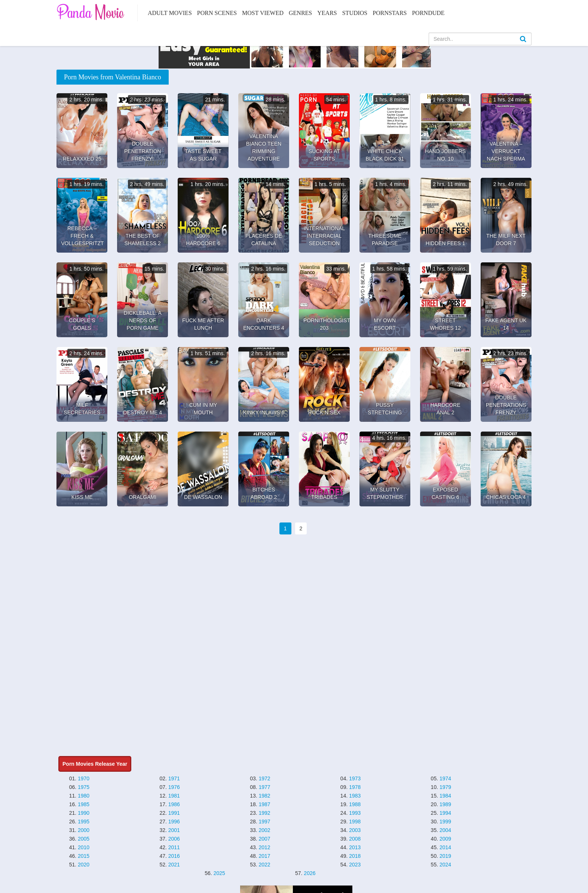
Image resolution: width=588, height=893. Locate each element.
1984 (445, 796)
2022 (264, 865)
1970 (84, 778)
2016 (174, 856)
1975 (84, 787)
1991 (174, 813)
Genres (300, 13)
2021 (174, 865)
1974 (445, 778)
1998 (355, 822)
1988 (355, 804)
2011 (174, 847)
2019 (445, 856)
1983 (355, 796)
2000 (84, 830)
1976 (174, 787)
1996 (174, 822)
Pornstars (390, 13)
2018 (355, 856)
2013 (355, 847)
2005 (84, 839)
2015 (84, 856)
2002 (264, 830)
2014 (445, 847)
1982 (264, 796)
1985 (84, 804)
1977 (264, 787)
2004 (445, 830)
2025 (219, 873)
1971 (174, 778)
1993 (355, 813)
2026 (310, 873)
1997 (264, 822)
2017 (264, 856)
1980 (84, 796)
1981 (174, 796)
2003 (355, 830)
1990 (84, 813)
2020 (84, 865)
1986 (174, 804)
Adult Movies (170, 13)
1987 (264, 804)
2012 (264, 847)
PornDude (428, 13)
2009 (445, 839)
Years (327, 13)
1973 (355, 778)
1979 (445, 787)
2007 (264, 839)
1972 (264, 778)
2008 (355, 839)
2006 (174, 839)
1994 (445, 813)
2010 (84, 847)
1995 (84, 822)
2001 (174, 830)
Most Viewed (263, 13)
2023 (355, 865)
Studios (355, 13)
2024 (445, 865)
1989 (445, 804)
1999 (445, 822)
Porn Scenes (217, 13)
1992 (264, 813)
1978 (355, 787)
